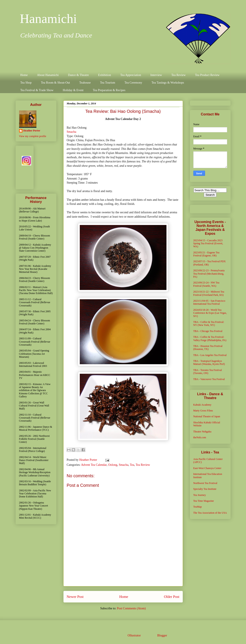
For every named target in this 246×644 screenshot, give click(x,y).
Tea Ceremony (133, 83)
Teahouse (85, 83)
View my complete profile (33, 136)
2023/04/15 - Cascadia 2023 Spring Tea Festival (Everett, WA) (208, 244)
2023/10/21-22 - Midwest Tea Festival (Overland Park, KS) (209, 293)
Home (24, 75)
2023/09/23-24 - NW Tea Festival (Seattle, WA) (206, 284)
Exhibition (105, 75)
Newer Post (75, 597)
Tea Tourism (108, 83)
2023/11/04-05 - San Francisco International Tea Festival (209, 302)
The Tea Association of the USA (210, 513)
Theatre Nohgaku (202, 432)
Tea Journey (200, 495)
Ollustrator (134, 635)
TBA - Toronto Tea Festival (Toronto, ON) (208, 372)
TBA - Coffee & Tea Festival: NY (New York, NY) (209, 324)
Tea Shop (26, 83)
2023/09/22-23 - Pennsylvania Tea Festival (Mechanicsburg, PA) (209, 274)
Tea (132, 465)
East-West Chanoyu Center (207, 468)
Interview (156, 75)
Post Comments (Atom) (131, 608)
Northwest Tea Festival (205, 483)
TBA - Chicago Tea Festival (208, 331)
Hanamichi (48, 19)
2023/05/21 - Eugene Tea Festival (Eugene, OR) (206, 254)
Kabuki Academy (202, 405)
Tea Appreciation (131, 75)
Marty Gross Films (203, 411)
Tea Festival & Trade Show (37, 90)
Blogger (162, 635)
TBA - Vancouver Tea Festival (209, 379)
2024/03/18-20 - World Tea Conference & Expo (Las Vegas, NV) (210, 313)
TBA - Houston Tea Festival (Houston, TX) (208, 348)
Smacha (72, 132)
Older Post (172, 597)
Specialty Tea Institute (205, 489)
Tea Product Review (207, 75)
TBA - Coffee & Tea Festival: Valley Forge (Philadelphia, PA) (210, 338)
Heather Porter (89, 460)
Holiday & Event (73, 90)
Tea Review (178, 75)
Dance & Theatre (78, 75)
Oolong (113, 465)
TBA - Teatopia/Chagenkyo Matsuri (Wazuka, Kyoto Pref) (209, 362)
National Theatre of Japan (207, 416)
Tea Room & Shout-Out (55, 83)
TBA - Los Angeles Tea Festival (210, 355)
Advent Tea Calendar (94, 465)
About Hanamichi (48, 75)
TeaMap (198, 507)
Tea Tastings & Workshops (168, 83)
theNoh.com (200, 437)
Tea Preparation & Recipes (109, 90)
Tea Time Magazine (204, 501)
